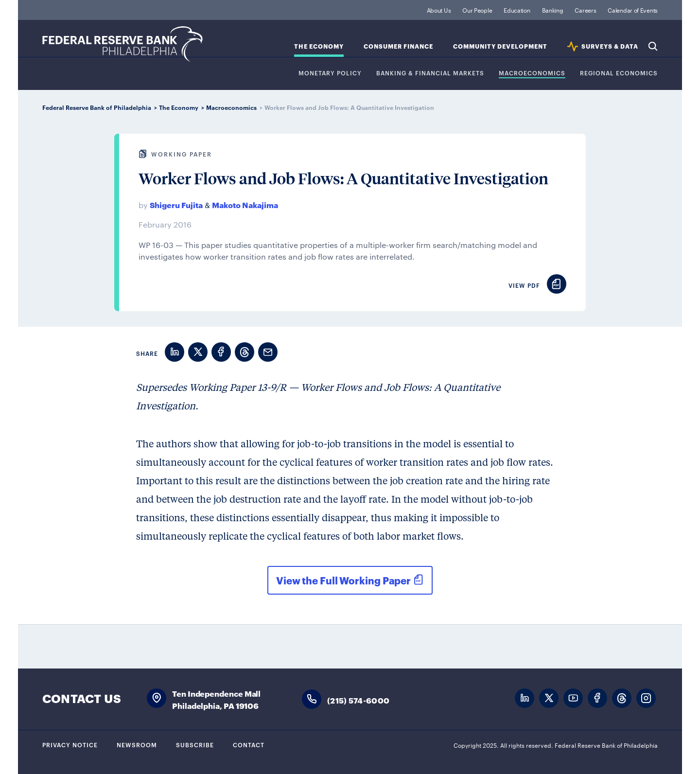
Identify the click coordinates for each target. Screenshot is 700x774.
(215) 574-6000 (358, 700)
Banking (553, 10)
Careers (585, 10)
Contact (249, 744)
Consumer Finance (398, 46)
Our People (477, 10)
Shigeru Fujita (176, 204)
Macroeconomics (532, 73)
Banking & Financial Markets (430, 73)
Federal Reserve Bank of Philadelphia (122, 44)
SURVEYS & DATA (610, 46)
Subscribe (195, 744)
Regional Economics (619, 73)
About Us (439, 10)
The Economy (319, 46)
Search (653, 46)
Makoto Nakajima (245, 204)
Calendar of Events (633, 10)
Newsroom (137, 744)
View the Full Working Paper (343, 580)
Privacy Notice (70, 744)
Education (517, 10)
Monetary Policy (330, 73)
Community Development (500, 46)
